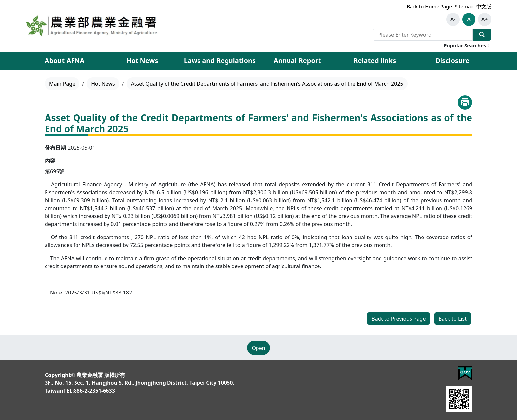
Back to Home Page (429, 6)
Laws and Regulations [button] (220, 60)
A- (453, 19)
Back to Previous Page (398, 319)
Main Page (62, 84)
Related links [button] (375, 60)
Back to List (453, 319)
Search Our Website (482, 35)
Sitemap (464, 6)
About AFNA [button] (65, 60)
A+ (485, 19)
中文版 (484, 6)
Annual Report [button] (297, 60)
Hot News (142, 60)
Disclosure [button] (453, 60)
